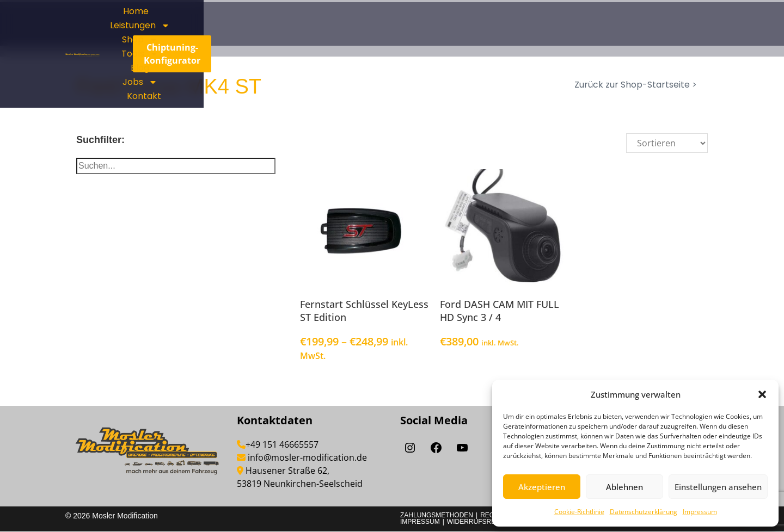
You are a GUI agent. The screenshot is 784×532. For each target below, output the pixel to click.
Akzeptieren (542, 487)
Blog (461, 35)
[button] (762, 394)
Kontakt (555, 35)
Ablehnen (624, 487)
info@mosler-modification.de (307, 458)
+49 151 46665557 (282, 445)
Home (412, 21)
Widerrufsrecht (478, 522)
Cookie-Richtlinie (579, 512)
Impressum (700, 512)
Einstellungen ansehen (718, 487)
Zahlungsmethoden (437, 516)
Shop (536, 21)
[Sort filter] (667, 143)
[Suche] (176, 166)
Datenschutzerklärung (644, 512)
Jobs (504, 35)
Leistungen (471, 21)
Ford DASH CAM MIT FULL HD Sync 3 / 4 (500, 311)
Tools (589, 21)
